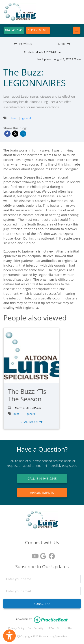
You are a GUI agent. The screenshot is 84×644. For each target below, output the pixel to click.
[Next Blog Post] (64, 44)
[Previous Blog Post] (23, 44)
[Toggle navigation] (77, 30)
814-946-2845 (14, 30)
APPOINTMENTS (38, 30)
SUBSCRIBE (42, 604)
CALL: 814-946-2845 (42, 479)
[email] (42, 591)
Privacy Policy (16, 628)
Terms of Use (65, 628)
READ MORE (31, 422)
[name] (42, 579)
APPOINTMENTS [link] (42, 493)
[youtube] (34, 555)
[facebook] (51, 555)
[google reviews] (42, 555)
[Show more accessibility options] (9, 636)
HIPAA (50, 628)
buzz (14, 118)
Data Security (36, 628)
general (27, 118)
